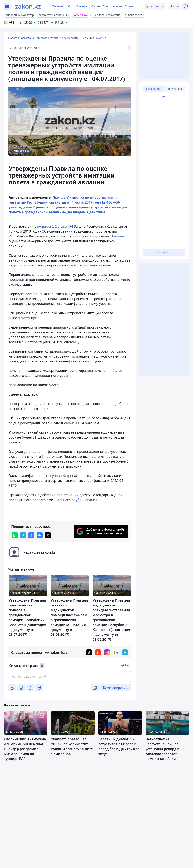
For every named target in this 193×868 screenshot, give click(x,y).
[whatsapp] (15, 535)
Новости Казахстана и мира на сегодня (33, 38)
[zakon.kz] (28, 6)
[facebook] (31, 535)
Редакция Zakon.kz (94, 38)
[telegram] (23, 535)
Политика (58, 6)
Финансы (82, 6)
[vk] (40, 535)
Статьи (95, 6)
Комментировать (116, 688)
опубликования (84, 500)
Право (129, 6)
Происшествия (112, 6)
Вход (128, 665)
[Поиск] (186, 6)
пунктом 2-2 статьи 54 (55, 226)
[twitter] (48, 535)
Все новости (70, 38)
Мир (70, 6)
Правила (118, 236)
